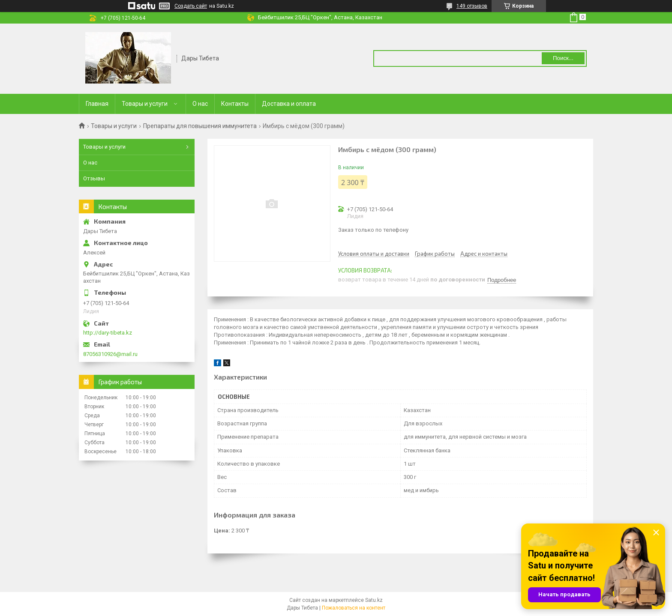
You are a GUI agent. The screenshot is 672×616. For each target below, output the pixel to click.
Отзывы (94, 178)
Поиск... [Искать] (563, 58)
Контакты (235, 104)
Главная (97, 104)
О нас (200, 104)
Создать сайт (191, 6)
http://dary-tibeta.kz (108, 333)
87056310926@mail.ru (110, 354)
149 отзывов (472, 6)
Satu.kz (374, 600)
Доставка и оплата (289, 104)
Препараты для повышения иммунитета (200, 126)
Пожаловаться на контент (354, 608)
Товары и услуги (145, 104)
